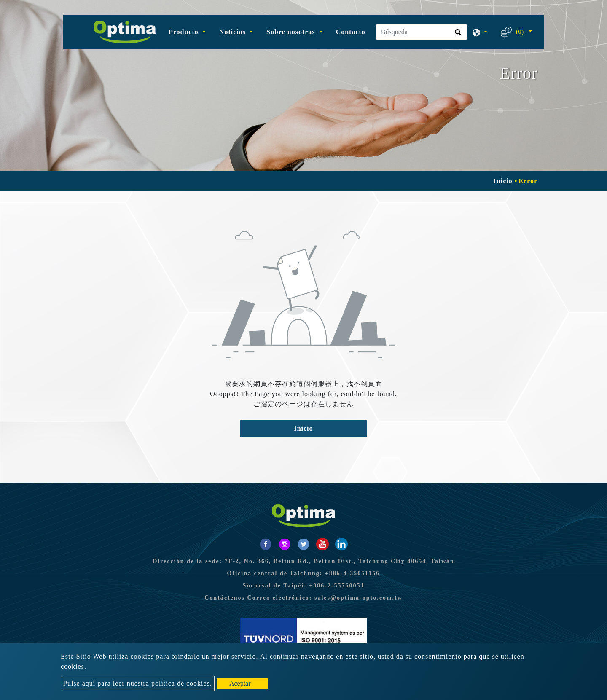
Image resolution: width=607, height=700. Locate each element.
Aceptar (240, 683)
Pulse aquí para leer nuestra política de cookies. (138, 683)
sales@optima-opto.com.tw (359, 598)
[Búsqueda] (422, 32)
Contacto (351, 32)
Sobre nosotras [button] (292, 32)
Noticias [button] (234, 32)
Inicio (503, 181)
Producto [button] (185, 32)
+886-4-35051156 (353, 573)
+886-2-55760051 (337, 586)
